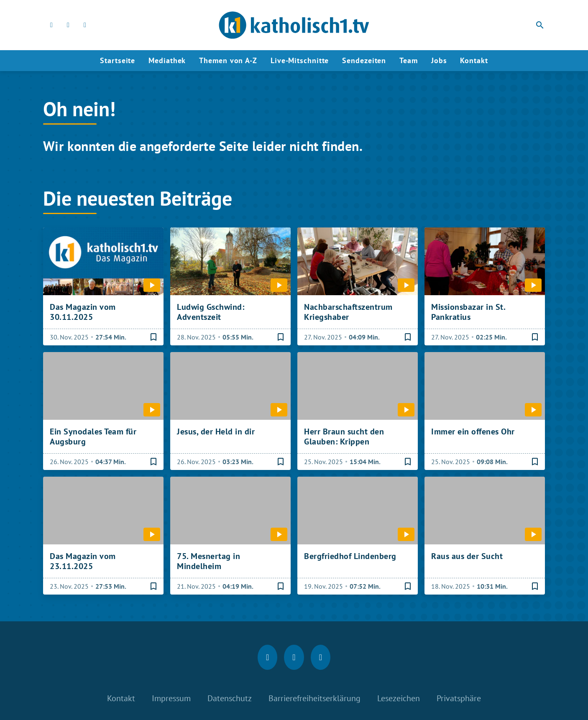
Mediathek (167, 60)
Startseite (118, 60)
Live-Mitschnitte (300, 60)
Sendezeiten (364, 60)
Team (409, 60)
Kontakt (474, 60)
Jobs (439, 60)
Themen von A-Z (228, 60)
